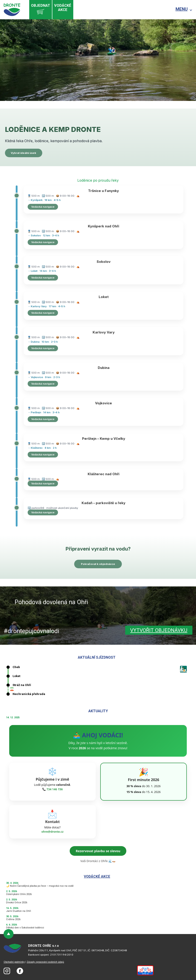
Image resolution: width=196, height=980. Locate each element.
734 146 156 (55, 789)
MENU (182, 9)
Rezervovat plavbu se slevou (98, 851)
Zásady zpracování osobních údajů (45, 962)
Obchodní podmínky (14, 962)
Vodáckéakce (63, 8)
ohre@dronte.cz (52, 832)
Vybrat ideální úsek (23, 153)
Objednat (41, 10)
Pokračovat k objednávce (98, 564)
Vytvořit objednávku (159, 630)
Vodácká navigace (43, 207)
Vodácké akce (97, 877)
